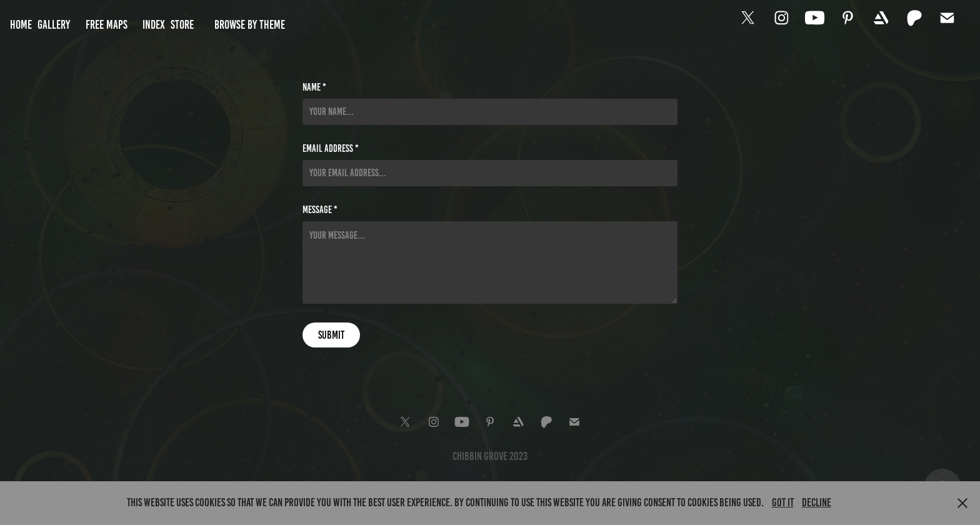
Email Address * (331, 149)
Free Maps (107, 25)
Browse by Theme (250, 25)
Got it (783, 502)
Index (154, 25)
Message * (320, 210)
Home (21, 25)
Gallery (54, 25)
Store (182, 25)
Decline (817, 502)
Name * (314, 87)
